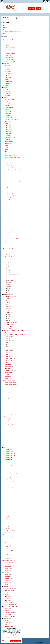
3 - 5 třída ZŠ (9, 103)
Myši (7, 304)
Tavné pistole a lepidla (10, 189)
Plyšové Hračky (9, 287)
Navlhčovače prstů (8, 489)
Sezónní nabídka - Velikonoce (9, 40)
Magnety (6, 491)
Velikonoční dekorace (10, 62)
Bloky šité (8, 354)
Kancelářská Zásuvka (12, 471)
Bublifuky (8, 269)
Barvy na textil (8, 259)
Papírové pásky (8, 525)
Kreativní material (10, 44)
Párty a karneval (9, 279)
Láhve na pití (7, 93)
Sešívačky (7, 503)
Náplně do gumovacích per (10, 616)
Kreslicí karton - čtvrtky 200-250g (13, 181)
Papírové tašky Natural (9, 565)
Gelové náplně (8, 610)
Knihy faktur (8, 555)
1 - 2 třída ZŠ (9, 101)
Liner (8, 219)
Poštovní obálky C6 (9, 451)
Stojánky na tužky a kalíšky (11, 473)
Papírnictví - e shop (7, 26)
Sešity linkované (9, 336)
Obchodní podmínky (7, 30)
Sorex (6, 539)
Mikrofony (8, 300)
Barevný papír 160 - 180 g (11, 426)
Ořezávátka (7, 159)
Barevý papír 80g (9, 424)
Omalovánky (7, 251)
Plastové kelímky (8, 598)
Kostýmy (9, 283)
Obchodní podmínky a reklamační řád (12, 32)
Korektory (7, 521)
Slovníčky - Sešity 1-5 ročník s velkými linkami (16, 334)
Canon (9, 314)
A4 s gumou (8, 125)
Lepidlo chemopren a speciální (11, 527)
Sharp (8, 320)
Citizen (9, 316)
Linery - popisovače (9, 203)
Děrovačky (7, 499)
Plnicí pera (7, 145)
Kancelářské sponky (9, 475)
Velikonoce (7, 52)
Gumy (6, 161)
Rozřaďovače (7, 388)
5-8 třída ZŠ (8, 105)
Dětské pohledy (8, 50)
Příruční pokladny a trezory (10, 497)
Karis (7, 362)
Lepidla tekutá (7, 515)
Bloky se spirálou (9, 350)
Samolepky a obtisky (10, 60)
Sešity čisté (8, 338)
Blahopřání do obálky (10, 54)
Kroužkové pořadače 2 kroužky (11, 382)
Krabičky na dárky (8, 569)
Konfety (6, 85)
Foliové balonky (9, 74)
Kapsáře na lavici (8, 135)
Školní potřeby (6, 97)
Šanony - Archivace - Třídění (9, 380)
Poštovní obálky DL (9, 457)
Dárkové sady (7, 95)
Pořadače (6, 394)
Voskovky (8, 199)
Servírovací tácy (8, 594)
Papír (4, 416)
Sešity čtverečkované (10, 340)
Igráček (7, 267)
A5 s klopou (8, 131)
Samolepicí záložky (9, 368)
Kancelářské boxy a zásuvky (10, 414)
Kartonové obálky (8, 459)
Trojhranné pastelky (10, 195)
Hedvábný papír (8, 571)
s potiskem (8, 392)
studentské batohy (10, 107)
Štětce (7, 179)
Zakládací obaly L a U (10, 402)
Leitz (7, 507)
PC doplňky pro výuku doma (10, 297)
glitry (8, 46)
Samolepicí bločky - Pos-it (10, 372)
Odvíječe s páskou (8, 519)
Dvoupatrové (9, 113)
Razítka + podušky (10, 177)
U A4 (8, 412)
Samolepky (7, 253)
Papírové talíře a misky (9, 590)
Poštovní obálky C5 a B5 (10, 453)
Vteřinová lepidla (8, 529)
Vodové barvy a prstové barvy (12, 167)
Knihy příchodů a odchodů (10, 557)
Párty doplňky (10, 281)
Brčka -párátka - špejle (9, 602)
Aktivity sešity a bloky (9, 257)
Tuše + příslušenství (10, 173)
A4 (7, 406)
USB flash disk (9, 307)
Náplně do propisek (9, 608)
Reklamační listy (8, 559)
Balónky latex (7, 66)
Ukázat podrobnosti (5, 641)
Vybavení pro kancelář (8, 618)
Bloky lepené (9, 356)
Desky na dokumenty (9, 386)
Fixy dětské (7, 201)
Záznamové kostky (8, 378)
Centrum (8, 505)
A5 (8, 408)
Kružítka (6, 149)
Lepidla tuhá (7, 513)
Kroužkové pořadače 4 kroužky (11, 384)
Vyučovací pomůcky (9, 141)
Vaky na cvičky (8, 133)
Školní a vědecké (9, 326)
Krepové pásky (8, 523)
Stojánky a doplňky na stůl (10, 467)
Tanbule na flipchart (9, 626)
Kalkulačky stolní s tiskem (11, 322)
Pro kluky (8, 277)
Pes (8, 291)
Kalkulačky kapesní (10, 324)
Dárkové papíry (8, 567)
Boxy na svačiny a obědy (10, 91)
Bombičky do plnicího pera (10, 612)
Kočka (9, 289)
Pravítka (6, 147)
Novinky (5, 87)
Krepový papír (9, 187)
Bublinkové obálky (8, 450)
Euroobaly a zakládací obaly (10, 398)
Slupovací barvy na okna (10, 263)
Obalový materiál (7, 573)
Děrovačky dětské (10, 185)
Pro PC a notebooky (10, 481)
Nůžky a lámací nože (8, 432)
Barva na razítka (8, 614)
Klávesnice (8, 302)
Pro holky (8, 273)
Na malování (6, 191)
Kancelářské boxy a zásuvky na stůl (13, 469)
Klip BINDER (7, 493)
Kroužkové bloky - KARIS (11, 360)
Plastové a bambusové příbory (11, 588)
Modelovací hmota (10, 183)
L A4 (8, 410)
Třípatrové (8, 115)
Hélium (6, 80)
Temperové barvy (9, 165)
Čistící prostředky (8, 479)
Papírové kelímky (8, 600)
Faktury (7, 549)
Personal (8, 396)
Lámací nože (7, 442)
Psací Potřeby (7, 205)
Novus (7, 509)
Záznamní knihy (8, 364)
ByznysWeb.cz (46, 642)
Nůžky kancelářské (8, 436)
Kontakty (5, 34)
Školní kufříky (8, 121)
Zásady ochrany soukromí (7, 638)
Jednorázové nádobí (7, 587)
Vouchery (7, 89)
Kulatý (7, 70)
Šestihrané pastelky (10, 197)
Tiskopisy (5, 541)
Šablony (6, 151)
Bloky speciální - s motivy (11, 358)
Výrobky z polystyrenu (11, 48)
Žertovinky (8, 271)
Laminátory (7, 620)
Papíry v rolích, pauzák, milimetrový (12, 430)
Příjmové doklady (10, 551)
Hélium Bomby (9, 81)
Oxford (7, 346)
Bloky (6, 348)
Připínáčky (7, 495)
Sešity (6, 332)
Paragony (8, 545)
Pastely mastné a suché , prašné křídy (13, 169)
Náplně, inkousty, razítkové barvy (10, 606)
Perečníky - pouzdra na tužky (12, 119)
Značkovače (8, 207)
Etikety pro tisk (8, 328)
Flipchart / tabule (11, 217)
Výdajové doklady (10, 547)
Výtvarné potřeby (8, 163)
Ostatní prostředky (10, 485)
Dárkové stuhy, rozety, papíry (9, 561)
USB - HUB (8, 308)
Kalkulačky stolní (9, 312)
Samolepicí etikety (7, 535)
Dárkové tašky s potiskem (10, 563)
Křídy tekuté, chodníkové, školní (12, 175)
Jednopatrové (9, 111)
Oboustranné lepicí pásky (10, 533)
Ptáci (8, 293)
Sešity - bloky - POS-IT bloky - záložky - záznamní (14, 330)
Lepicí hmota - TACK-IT (10, 531)
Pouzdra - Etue (9, 117)
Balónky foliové (8, 72)
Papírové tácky (8, 596)
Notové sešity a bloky (9, 366)
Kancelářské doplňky (8, 465)
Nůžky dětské (7, 434)
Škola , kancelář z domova (9, 295)
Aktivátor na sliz (9, 517)
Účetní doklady (8, 543)
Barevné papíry (8, 422)
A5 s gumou (8, 127)
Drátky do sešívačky (9, 487)
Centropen (8, 213)
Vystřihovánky (8, 255)
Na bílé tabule (9, 483)
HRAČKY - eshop (7, 28)
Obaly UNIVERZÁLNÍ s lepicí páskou (12, 157)
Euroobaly (8, 400)
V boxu (7, 374)
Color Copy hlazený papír (10, 420)
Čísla (7, 68)
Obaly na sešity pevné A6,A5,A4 (11, 155)
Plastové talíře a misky (9, 592)
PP (6, 390)
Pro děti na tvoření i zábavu (9, 249)
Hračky (6, 265)
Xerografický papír (8, 418)
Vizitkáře (8, 404)
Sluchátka (8, 299)
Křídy (6, 153)
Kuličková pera (8, 143)
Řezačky (6, 624)
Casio (8, 318)
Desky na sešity (8, 123)
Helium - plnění (9, 83)
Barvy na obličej (8, 261)
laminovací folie (9, 622)
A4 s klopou (8, 129)
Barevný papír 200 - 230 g (11, 428)
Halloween (9, 285)
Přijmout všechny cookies (15, 641)
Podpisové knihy (8, 376)
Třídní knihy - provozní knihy (11, 370)
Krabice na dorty (8, 575)
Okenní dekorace (9, 58)
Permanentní (10, 211)
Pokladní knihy (9, 553)
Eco (8, 344)
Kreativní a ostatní (8, 440)
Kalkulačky (7, 310)
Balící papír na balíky (9, 579)
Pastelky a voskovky (9, 193)
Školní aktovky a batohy (10, 99)
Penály (6, 109)
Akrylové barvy (9, 171)
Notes (7, 342)
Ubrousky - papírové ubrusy (10, 604)
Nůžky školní (7, 438)
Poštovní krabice (8, 577)
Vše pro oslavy (6, 64)
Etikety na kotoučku (9, 537)
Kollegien (9, 352)
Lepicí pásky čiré (8, 511)
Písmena (9, 77)
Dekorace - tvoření (8, 42)
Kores (7, 209)
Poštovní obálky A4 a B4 (10, 455)
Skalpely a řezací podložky (10, 444)
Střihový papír (7, 581)
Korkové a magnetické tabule (10, 477)
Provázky (7, 585)
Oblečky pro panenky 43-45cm (13, 275)
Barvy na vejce (9, 56)
